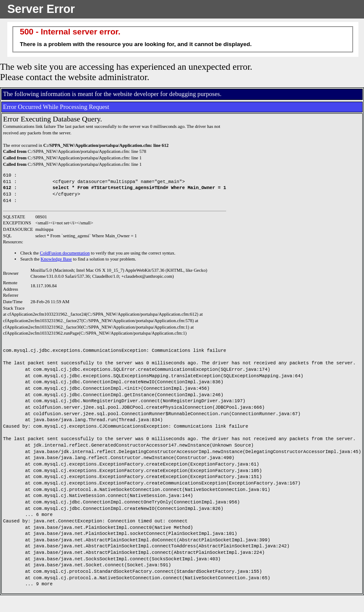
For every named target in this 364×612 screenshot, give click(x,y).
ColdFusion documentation (65, 253)
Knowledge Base (56, 259)
